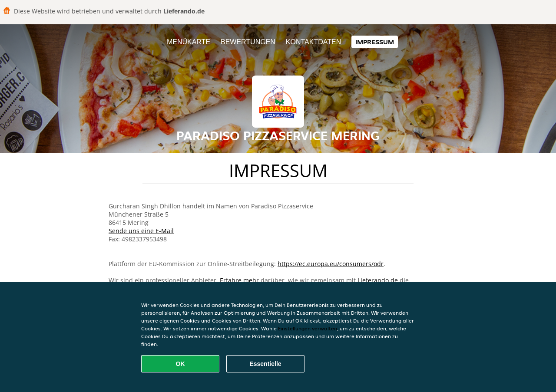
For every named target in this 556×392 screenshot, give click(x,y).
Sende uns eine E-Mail (141, 231)
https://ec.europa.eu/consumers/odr (331, 264)
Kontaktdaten (313, 42)
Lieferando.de (378, 280)
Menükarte (189, 42)
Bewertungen (248, 42)
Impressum (375, 42)
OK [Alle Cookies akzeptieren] (180, 364)
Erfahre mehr (239, 280)
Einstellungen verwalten (308, 328)
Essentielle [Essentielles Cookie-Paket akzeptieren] (265, 364)
